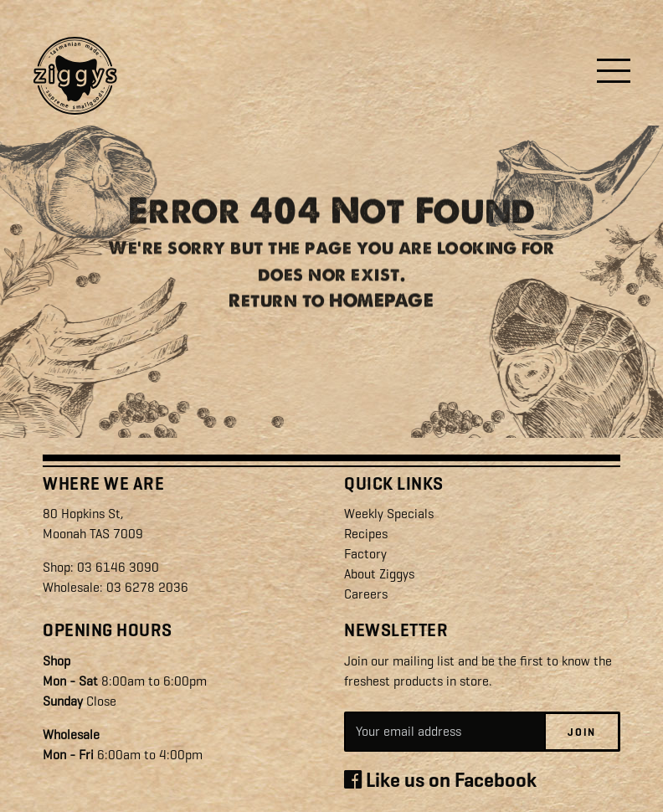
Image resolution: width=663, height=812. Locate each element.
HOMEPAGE (381, 309)
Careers (366, 594)
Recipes (366, 534)
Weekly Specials (389, 514)
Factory (365, 554)
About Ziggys (379, 574)
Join (582, 731)
